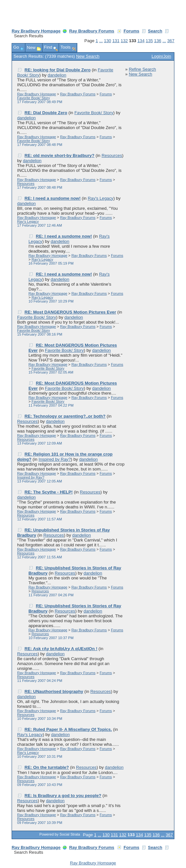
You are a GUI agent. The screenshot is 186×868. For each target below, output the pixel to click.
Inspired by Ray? (55, 459)
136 (158, 41)
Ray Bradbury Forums (92, 31)
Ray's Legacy (100, 198)
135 (149, 41)
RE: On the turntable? (47, 767)
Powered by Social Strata (60, 834)
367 (171, 41)
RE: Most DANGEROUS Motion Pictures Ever (70, 312)
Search (155, 31)
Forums (131, 31)
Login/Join (161, 56)
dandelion (57, 75)
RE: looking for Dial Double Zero (58, 70)
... (101, 41)
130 (107, 41)
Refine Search (142, 69)
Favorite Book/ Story (33, 98)
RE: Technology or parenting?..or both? (65, 416)
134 (141, 41)
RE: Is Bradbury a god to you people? (63, 796)
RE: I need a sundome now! (53, 198)
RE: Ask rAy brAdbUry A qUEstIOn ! (61, 649)
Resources (112, 155)
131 (116, 41)
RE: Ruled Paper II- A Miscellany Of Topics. (68, 729)
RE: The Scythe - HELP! (49, 492)
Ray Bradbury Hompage (36, 31)
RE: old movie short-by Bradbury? (60, 155)
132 (124, 41)
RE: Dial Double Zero (46, 113)
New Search (88, 56)
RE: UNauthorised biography (54, 691)
